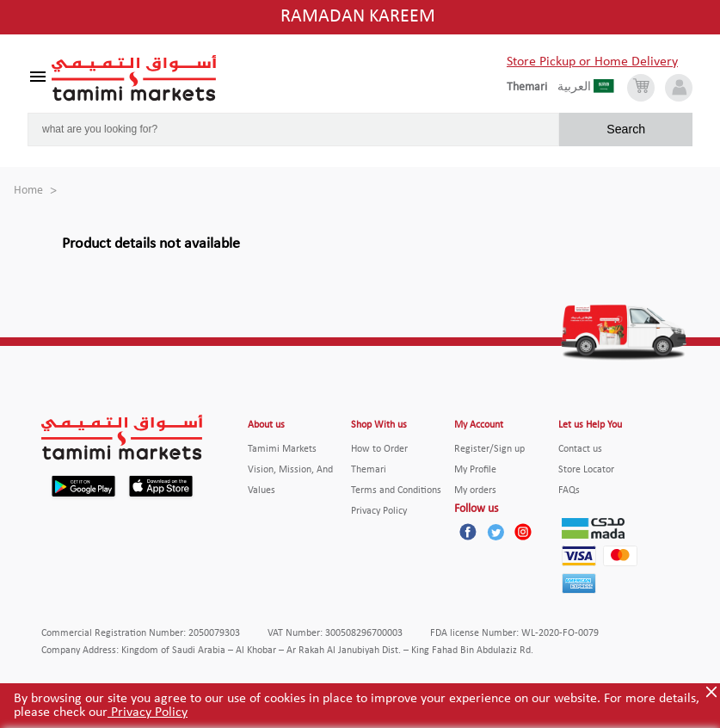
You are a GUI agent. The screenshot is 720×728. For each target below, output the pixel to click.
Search (626, 129)
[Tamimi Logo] (134, 78)
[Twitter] (495, 532)
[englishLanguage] (532, 88)
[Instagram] (523, 532)
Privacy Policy (148, 713)
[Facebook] (468, 532)
